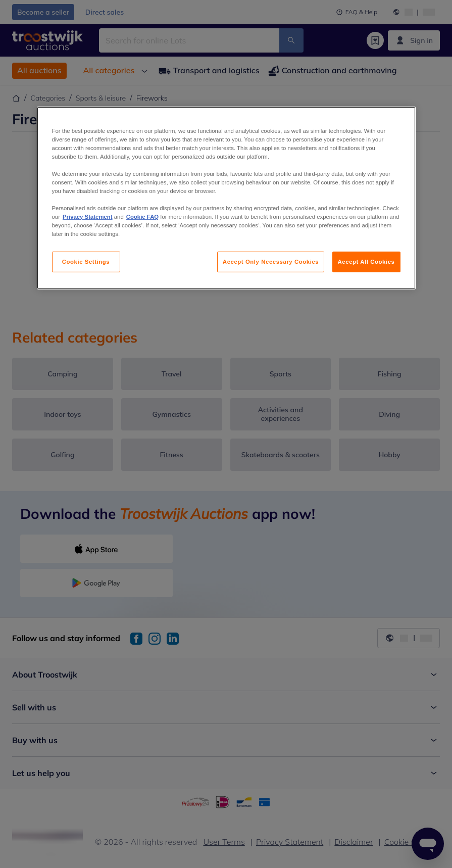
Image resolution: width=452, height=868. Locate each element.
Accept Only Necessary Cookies (271, 261)
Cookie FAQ (142, 217)
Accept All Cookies (366, 261)
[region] (226, 198)
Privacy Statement (88, 217)
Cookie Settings (86, 261)
